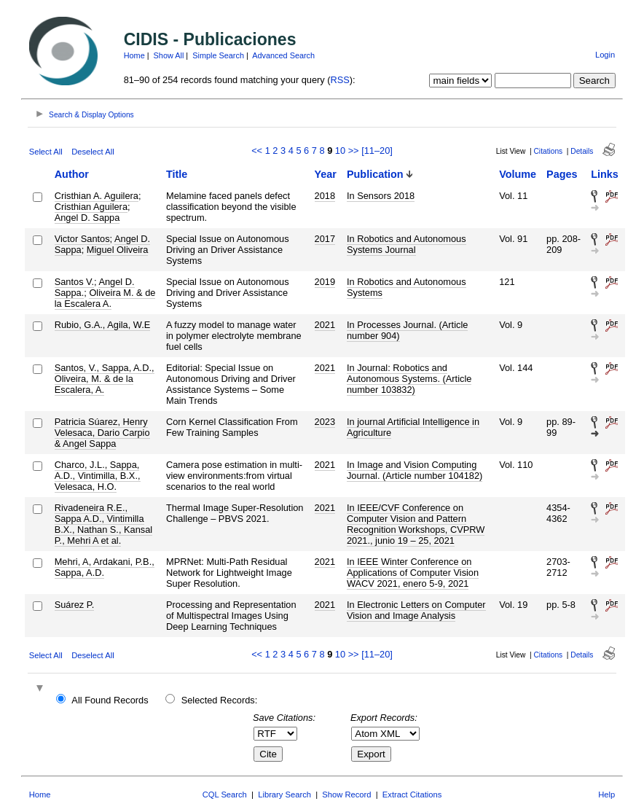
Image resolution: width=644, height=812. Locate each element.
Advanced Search (283, 55)
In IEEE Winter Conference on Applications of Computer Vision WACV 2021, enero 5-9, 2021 (413, 573)
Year (326, 174)
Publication (375, 174)
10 (340, 151)
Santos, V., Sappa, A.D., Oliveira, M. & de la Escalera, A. (105, 379)
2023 (325, 422)
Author (72, 174)
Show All (169, 55)
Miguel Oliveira (118, 250)
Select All (46, 152)
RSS (340, 80)
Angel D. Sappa (87, 218)
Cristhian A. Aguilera (97, 196)
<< (257, 151)
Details (582, 151)
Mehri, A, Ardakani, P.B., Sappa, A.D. (105, 567)
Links (605, 174)
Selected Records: (220, 700)
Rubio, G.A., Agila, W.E (103, 325)
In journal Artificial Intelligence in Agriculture (413, 427)
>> (354, 151)
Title (177, 174)
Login (605, 55)
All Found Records (110, 700)
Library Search (284, 795)
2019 (325, 282)
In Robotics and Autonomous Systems (407, 287)
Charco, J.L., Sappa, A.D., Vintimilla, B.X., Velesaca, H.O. (98, 476)
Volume (518, 174)
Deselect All (93, 152)
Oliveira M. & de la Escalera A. (105, 298)
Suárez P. (75, 605)
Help (606, 795)
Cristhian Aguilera (91, 207)
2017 (325, 239)
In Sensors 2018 (381, 196)
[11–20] (377, 151)
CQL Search (225, 795)
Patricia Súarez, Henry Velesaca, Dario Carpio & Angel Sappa (102, 433)
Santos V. (74, 282)
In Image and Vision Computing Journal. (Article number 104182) (415, 470)
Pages (562, 174)
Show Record (346, 795)
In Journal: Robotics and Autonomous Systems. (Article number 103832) (409, 379)
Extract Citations (412, 795)
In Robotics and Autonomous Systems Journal (407, 244)
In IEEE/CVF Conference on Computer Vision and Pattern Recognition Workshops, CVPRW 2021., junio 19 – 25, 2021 (416, 524)
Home (134, 55)
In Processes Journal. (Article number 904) (407, 330)
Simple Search (218, 55)
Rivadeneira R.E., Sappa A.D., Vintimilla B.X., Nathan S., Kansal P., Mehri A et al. (103, 524)
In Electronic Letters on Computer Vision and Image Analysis (416, 610)
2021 (325, 325)
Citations (549, 151)
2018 (325, 196)
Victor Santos (82, 239)
